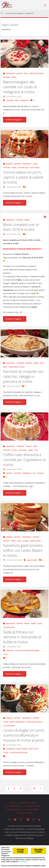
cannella (10, 100)
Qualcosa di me (27, 803)
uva (34, 473)
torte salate (35, 168)
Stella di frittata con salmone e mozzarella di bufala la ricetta (22, 637)
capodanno (10, 73)
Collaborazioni (14, 806)
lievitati (6, 541)
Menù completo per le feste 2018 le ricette (21, 227)
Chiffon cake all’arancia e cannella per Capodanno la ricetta (24, 460)
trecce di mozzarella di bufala (27, 650)
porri (36, 749)
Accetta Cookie (20, 851)
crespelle (20, 363)
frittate (27, 623)
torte (36, 450)
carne (35, 164)
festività (7, 77)
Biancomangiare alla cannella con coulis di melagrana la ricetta (20, 87)
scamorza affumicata (19, 752)
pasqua (26, 541)
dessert (20, 73)
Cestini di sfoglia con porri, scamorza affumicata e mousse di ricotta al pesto (24, 735)
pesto (31, 749)
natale (14, 77)
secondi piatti (23, 168)
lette (16, 100)
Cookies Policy (15, 810)
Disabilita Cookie (38, 851)
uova (5, 654)
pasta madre (36, 541)
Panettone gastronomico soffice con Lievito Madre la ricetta (23, 550)
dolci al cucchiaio (36, 73)
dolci (26, 73)
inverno (14, 450)
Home (13, 803)
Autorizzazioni (25, 813)
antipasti (9, 164)
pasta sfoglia (22, 749)
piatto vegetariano (17, 722)
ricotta (6, 752)
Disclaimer (33, 810)
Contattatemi (33, 806)
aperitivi (17, 164)
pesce (40, 623)
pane (19, 541)
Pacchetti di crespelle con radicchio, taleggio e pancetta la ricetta (23, 376)
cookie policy (22, 862)
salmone (10, 650)
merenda (23, 450)
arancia (9, 473)
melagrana (24, 100)
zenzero (40, 473)
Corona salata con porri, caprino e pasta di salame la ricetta (23, 177)
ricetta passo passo (17, 367)
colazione (20, 446)
